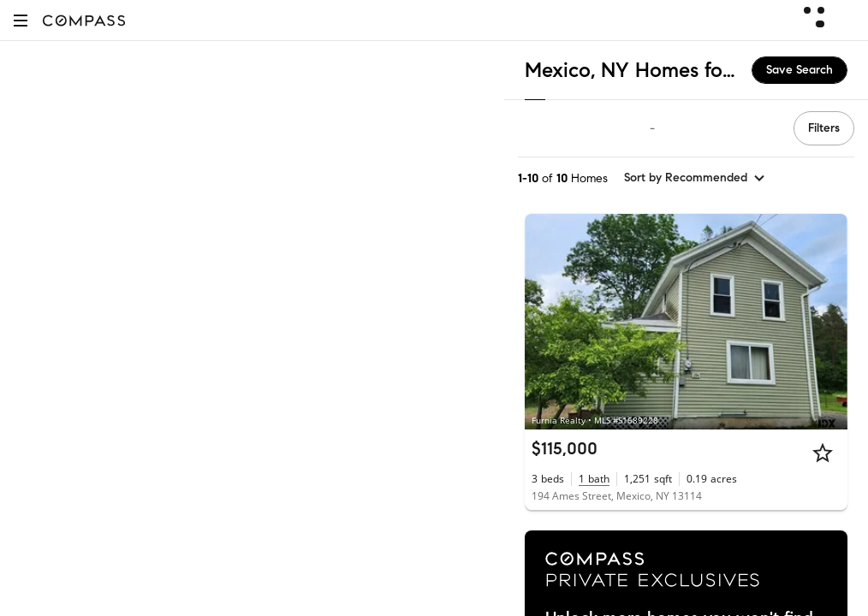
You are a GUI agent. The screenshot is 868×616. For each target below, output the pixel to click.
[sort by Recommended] (695, 178)
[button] (21, 20)
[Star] (823, 453)
